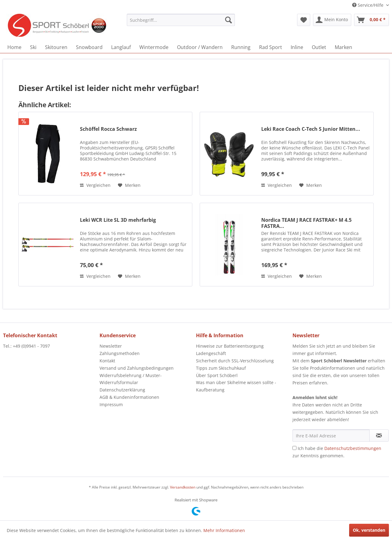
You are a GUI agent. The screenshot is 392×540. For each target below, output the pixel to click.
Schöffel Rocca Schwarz (108, 129)
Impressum (111, 404)
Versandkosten (183, 487)
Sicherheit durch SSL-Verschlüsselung (235, 361)
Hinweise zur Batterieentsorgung (230, 346)
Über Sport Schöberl (217, 375)
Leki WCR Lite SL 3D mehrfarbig (118, 220)
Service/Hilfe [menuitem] (368, 5)
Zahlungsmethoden (120, 353)
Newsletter (111, 346)
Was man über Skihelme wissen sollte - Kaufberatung (236, 386)
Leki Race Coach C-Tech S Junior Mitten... (311, 129)
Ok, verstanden (369, 530)
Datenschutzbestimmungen (353, 448)
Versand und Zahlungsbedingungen (137, 368)
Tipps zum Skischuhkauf (221, 368)
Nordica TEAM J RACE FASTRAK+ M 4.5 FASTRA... (306, 223)
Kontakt (107, 361)
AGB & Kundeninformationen (129, 397)
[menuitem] (181, 20)
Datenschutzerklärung (122, 390)
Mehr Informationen (224, 530)
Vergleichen (95, 185)
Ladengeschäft (211, 353)
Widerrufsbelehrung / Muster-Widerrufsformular (131, 379)
